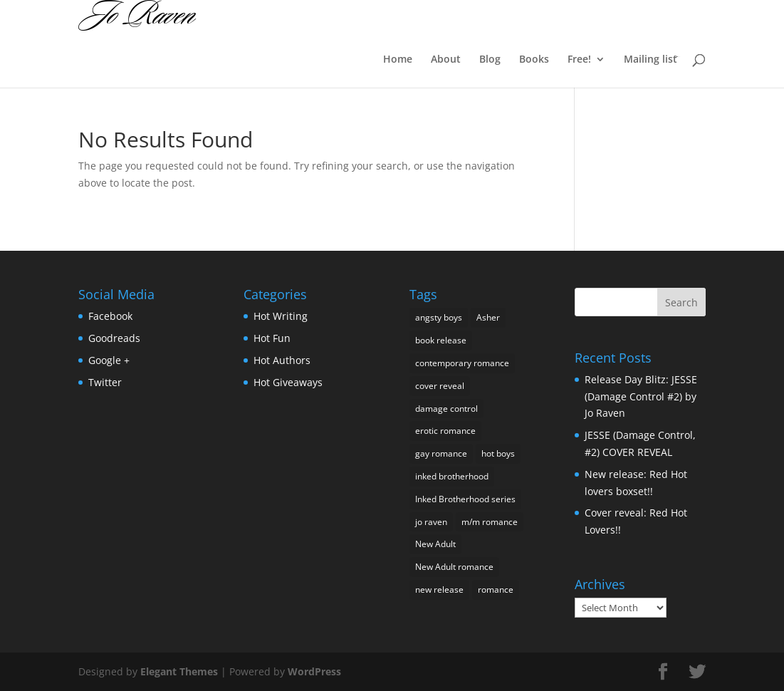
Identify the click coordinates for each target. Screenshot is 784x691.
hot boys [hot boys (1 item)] (498, 453)
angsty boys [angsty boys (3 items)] (439, 317)
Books (534, 60)
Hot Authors (282, 360)
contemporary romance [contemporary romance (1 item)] (462, 363)
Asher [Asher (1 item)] (488, 317)
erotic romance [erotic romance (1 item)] (445, 431)
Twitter (105, 382)
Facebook (110, 316)
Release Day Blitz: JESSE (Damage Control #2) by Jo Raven (641, 396)
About (446, 60)
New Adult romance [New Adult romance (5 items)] (454, 567)
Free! (579, 60)
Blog (490, 60)
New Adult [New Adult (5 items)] (435, 544)
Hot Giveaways (288, 382)
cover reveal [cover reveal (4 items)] (440, 386)
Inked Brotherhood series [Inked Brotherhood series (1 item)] (465, 499)
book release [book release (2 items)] (441, 340)
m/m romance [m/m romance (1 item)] (490, 522)
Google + (109, 360)
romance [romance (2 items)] (496, 589)
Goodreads (114, 338)
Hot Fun (272, 338)
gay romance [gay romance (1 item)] (441, 453)
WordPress (314, 671)
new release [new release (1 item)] (439, 589)
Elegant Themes (179, 671)
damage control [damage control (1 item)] (446, 409)
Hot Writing (281, 316)
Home (398, 60)
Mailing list (650, 60)
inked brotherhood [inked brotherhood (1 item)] (452, 476)
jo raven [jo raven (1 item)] (431, 522)
